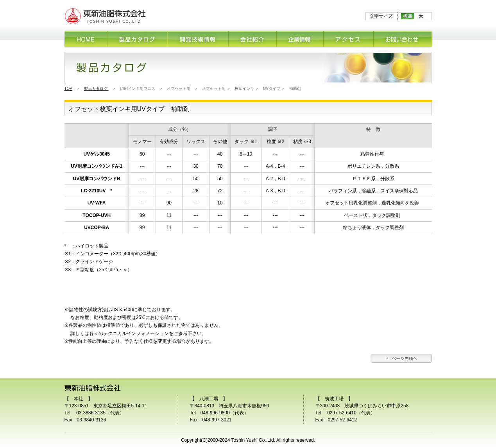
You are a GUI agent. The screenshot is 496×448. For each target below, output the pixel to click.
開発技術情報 (198, 39)
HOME (86, 39)
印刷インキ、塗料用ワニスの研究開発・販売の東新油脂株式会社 (106, 16)
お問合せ (403, 39)
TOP (68, 89)
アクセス (349, 39)
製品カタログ (138, 39)
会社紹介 (253, 39)
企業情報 (300, 39)
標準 (408, 16)
